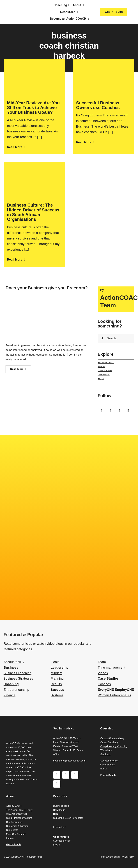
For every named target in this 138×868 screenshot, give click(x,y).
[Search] (102, 338)
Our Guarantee (14, 822)
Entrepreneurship (16, 690)
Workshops (106, 750)
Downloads (104, 375)
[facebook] (101, 411)
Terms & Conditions (109, 857)
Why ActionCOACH (16, 814)
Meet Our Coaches (16, 834)
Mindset (57, 673)
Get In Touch (13, 844)
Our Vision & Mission (17, 826)
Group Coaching (109, 742)
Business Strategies (18, 679)
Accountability (14, 662)
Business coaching (18, 673)
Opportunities (61, 837)
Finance (10, 695)
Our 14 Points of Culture (19, 818)
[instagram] (110, 411)
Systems (57, 695)
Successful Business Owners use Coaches (98, 105)
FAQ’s (101, 378)
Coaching (11, 684)
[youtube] (119, 411)
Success (57, 690)
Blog (56, 814)
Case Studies (105, 370)
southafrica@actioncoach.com (69, 761)
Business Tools (106, 362)
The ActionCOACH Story (19, 810)
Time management (111, 668)
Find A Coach (108, 775)
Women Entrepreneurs (114, 695)
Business (11, 668)
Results (56, 684)
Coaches (104, 684)
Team (102, 662)
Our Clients (12, 830)
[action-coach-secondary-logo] (22, 725)
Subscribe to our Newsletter (68, 818)
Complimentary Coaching (114, 746)
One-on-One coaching (112, 738)
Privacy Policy (127, 857)
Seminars (105, 754)
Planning (57, 679)
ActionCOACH (14, 806)
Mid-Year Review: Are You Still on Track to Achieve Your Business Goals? (33, 108)
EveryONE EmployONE (116, 690)
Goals (55, 662)
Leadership (60, 668)
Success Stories (109, 761)
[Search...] (116, 338)
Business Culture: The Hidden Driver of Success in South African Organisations (33, 212)
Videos (103, 673)
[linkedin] (128, 411)
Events (101, 366)
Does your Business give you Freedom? (47, 288)
